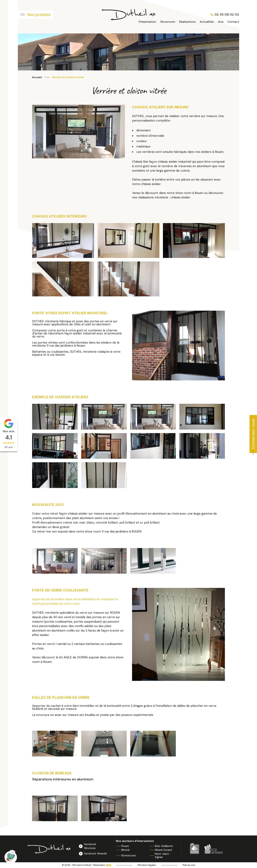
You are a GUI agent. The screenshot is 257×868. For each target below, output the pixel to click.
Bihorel (125, 850)
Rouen (125, 846)
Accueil (37, 77)
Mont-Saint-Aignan (162, 855)
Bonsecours (129, 855)
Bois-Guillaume (164, 846)
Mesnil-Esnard (163, 850)
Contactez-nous (253, 434)
